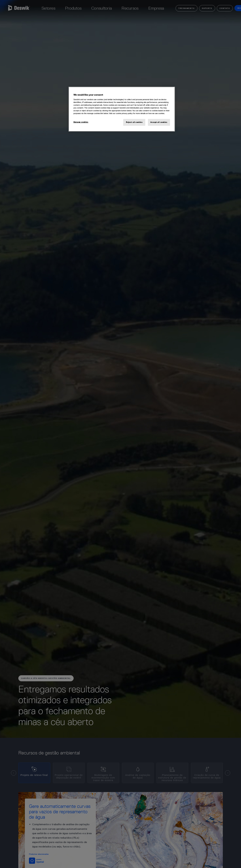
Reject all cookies (134, 122)
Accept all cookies (159, 122)
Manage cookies (81, 122)
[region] (122, 109)
